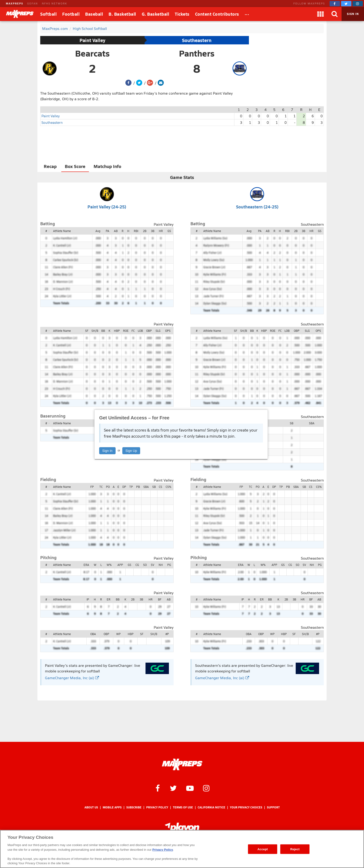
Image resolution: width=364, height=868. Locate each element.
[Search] (335, 14)
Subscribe (134, 807)
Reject (295, 849)
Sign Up (131, 451)
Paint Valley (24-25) (107, 207)
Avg (98, 231)
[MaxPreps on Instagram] (358, 4)
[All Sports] (247, 14)
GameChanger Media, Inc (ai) (72, 678)
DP (124, 487)
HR (161, 231)
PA (107, 231)
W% (109, 565)
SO (145, 565)
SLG (158, 331)
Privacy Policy (157, 807)
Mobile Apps (112, 807)
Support (273, 807)
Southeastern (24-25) (257, 207)
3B (153, 231)
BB (103, 331)
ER (109, 599)
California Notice (211, 807)
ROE (126, 331)
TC (101, 487)
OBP (149, 331)
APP (120, 565)
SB (292, 423)
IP (88, 599)
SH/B (95, 331)
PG (169, 565)
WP (118, 634)
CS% (168, 487)
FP (92, 487)
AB (116, 231)
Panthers (197, 53)
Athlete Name (62, 231)
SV (153, 565)
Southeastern (197, 40)
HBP (117, 331)
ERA (86, 565)
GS (169, 231)
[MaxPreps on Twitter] (346, 4)
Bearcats (92, 53)
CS (160, 487)
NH (161, 565)
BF (160, 599)
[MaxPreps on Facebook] (335, 4)
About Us (91, 807)
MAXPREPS (15, 3)
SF (87, 331)
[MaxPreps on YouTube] (190, 788)
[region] (182, 849)
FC (133, 331)
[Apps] (320, 14)
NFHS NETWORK (55, 3)
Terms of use (183, 807)
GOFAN (33, 3)
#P (167, 634)
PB (138, 487)
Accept (263, 849)
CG (137, 565)
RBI (136, 231)
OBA (93, 634)
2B (145, 231)
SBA (312, 423)
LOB (140, 331)
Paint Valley (92, 40)
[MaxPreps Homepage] (182, 764)
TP (131, 487)
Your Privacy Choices (246, 807)
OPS (168, 331)
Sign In (107, 451)
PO (108, 487)
